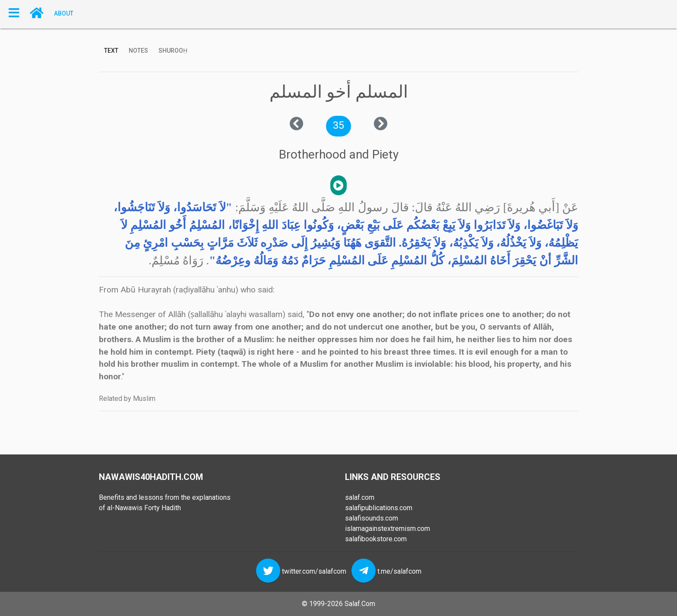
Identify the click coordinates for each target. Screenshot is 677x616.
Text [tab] (111, 51)
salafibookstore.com (376, 539)
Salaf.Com (360, 604)
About (64, 13)
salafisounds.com (372, 518)
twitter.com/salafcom (314, 571)
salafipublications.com (379, 508)
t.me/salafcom (399, 571)
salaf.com (360, 497)
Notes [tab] (138, 51)
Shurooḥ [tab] (173, 51)
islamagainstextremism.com (388, 529)
